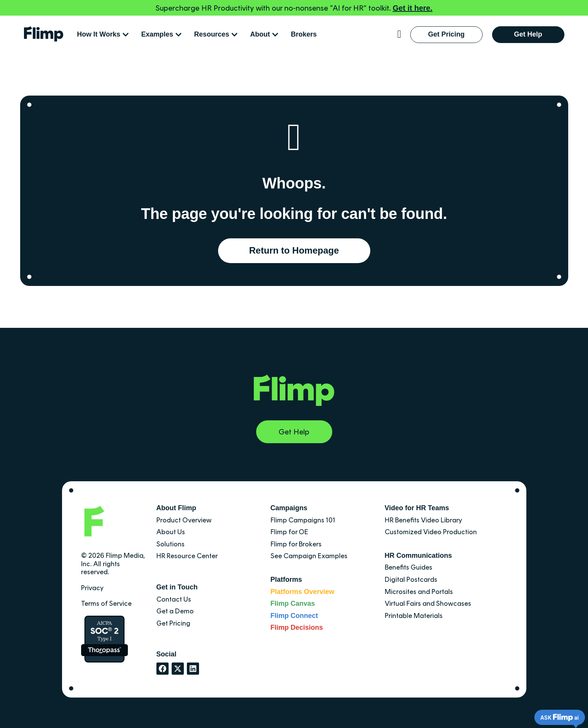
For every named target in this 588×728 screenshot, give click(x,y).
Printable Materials (414, 616)
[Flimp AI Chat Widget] (554, 717)
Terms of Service (106, 603)
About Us (171, 532)
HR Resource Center (187, 556)
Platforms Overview (303, 592)
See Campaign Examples (309, 556)
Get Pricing (173, 623)
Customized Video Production (431, 532)
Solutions (171, 544)
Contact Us (174, 599)
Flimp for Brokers (296, 544)
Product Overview (184, 520)
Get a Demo (175, 611)
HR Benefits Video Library (423, 520)
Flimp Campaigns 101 (303, 520)
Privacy (92, 588)
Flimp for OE (289, 532)
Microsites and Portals (419, 592)
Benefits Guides (409, 567)
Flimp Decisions (297, 627)
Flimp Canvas (293, 603)
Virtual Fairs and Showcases (428, 603)
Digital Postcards (411, 580)
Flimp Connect (294, 616)
